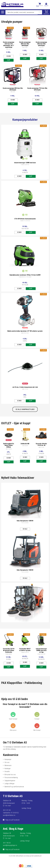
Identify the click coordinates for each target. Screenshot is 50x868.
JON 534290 (25, 446)
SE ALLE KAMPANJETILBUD (25, 409)
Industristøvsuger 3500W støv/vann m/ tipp (41, 650)
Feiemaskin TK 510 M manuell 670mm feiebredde (9, 650)
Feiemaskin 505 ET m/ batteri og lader (25, 650)
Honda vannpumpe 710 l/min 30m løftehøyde (37, 89)
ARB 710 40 (41, 447)
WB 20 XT (13, 92)
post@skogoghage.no (10, 845)
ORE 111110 (25, 389)
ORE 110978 (9, 449)
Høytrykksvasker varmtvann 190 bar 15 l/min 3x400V (25, 275)
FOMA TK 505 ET (25, 652)
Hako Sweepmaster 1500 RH (25, 570)
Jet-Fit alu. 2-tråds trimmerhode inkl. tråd (25, 387)
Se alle (25, 529)
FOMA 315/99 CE (25, 165)
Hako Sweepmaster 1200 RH (25, 521)
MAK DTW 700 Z (25, 333)
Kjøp (9, 60)
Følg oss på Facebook (12, 820)
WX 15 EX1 (25, 48)
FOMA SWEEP (9, 654)
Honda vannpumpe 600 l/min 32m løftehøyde (13, 89)
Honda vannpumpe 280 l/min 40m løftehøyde (25, 44)
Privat (37, 6)
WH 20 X (41, 48)
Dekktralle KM (25, 444)
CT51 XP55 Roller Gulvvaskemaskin (25, 219)
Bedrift (41, 6)
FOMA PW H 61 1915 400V (25, 277)
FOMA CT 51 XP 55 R (25, 221)
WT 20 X (37, 92)
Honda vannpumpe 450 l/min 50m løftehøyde (41, 44)
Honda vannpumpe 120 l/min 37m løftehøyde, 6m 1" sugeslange (9, 45)
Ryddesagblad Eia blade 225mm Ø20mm (9, 445)
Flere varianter (25, 523)
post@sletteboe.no (9, 815)
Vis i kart (8, 806)
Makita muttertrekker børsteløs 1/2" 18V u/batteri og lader (25, 331)
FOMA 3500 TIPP (41, 654)
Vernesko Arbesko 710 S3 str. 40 (41, 445)
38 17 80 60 (7, 843)
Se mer (9, 56)
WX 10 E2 (9, 49)
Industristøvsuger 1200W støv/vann (25, 163)
